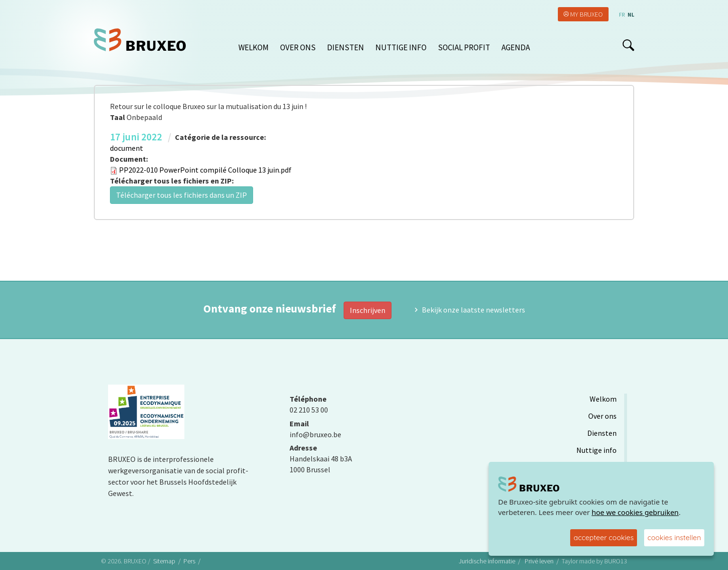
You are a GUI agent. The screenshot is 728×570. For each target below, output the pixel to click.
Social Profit (464, 47)
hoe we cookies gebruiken (635, 512)
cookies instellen (674, 538)
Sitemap (164, 561)
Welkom (254, 47)
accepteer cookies (604, 538)
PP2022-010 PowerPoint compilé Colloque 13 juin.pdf (205, 170)
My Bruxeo (587, 14)
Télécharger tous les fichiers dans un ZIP (182, 195)
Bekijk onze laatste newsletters (473, 310)
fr (622, 14)
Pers (189, 561)
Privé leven (539, 561)
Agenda (516, 47)
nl (631, 14)
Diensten (346, 47)
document (127, 148)
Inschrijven (368, 310)
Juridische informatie (487, 561)
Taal (118, 117)
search (628, 45)
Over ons (298, 47)
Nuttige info (401, 47)
